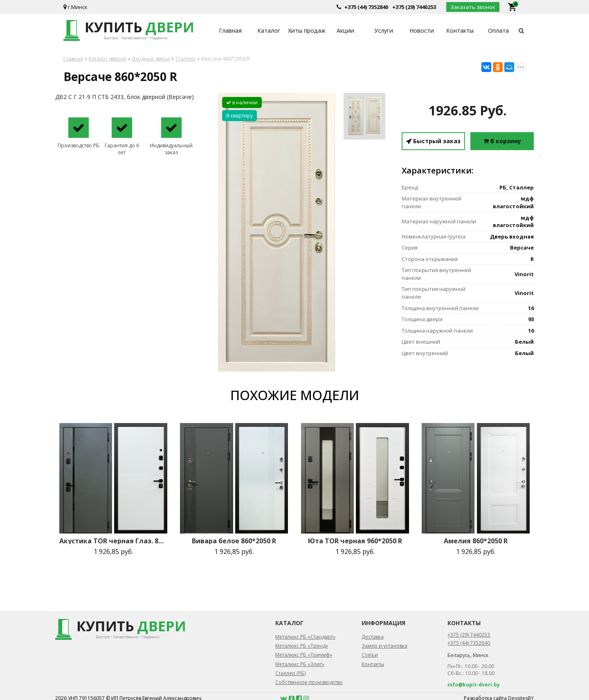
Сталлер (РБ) (290, 673)
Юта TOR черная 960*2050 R (355, 541)
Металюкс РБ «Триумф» (304, 655)
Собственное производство (309, 682)
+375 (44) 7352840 (366, 7)
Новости (422, 30)
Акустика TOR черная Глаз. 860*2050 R (113, 541)
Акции (345, 30)
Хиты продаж (307, 30)
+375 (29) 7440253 (414, 7)
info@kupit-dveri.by (474, 685)
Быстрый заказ (433, 141)
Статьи (370, 655)
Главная (230, 30)
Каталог (269, 30)
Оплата (498, 30)
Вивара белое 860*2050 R (234, 541)
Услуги (384, 30)
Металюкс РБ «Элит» (300, 664)
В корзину (502, 141)
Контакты (460, 30)
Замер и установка (384, 646)
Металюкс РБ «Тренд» (302, 646)
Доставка (373, 637)
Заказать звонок (473, 7)
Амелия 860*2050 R (476, 541)
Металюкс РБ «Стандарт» (305, 637)
